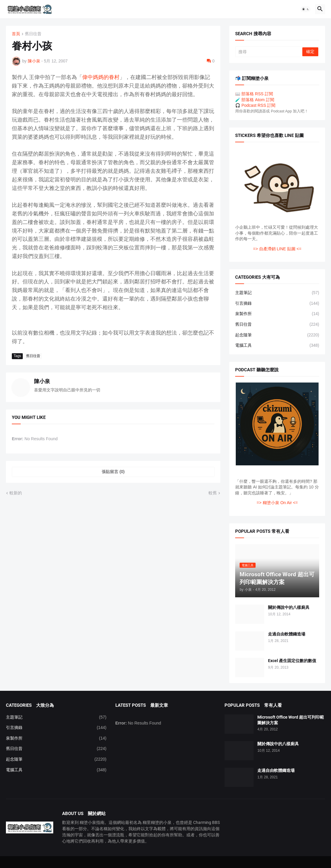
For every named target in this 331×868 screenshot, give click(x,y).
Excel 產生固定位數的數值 (292, 661)
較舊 (213, 493)
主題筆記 (277, 293)
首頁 (16, 34)
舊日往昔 (33, 34)
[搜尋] (269, 52)
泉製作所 (277, 314)
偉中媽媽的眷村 (101, 77)
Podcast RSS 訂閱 (258, 105)
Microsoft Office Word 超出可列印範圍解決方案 (291, 720)
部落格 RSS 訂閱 (257, 94)
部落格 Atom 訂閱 (258, 100)
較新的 (16, 493)
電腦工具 (277, 346)
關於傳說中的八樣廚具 (289, 607)
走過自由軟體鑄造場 (287, 634)
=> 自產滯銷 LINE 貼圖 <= (277, 249)
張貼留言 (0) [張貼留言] (113, 472)
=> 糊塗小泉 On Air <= (277, 503)
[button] (306, 9)
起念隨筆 (277, 335)
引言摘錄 (277, 304)
